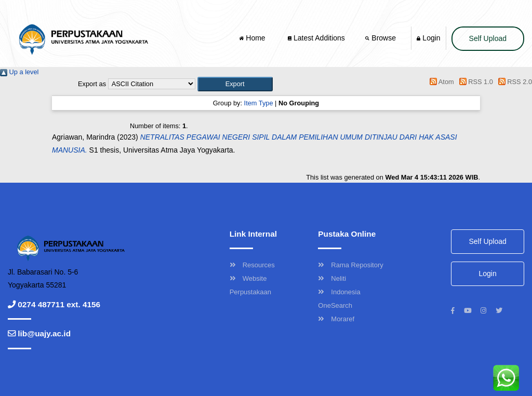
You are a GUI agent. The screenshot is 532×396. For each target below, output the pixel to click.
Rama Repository (350, 265)
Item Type (259, 103)
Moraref (336, 319)
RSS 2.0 (513, 82)
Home (253, 38)
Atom (440, 82)
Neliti (332, 278)
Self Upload (488, 38)
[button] (235, 84)
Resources (252, 265)
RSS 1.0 (474, 82)
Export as (92, 84)
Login (428, 38)
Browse (381, 38)
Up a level (19, 72)
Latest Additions (316, 38)
